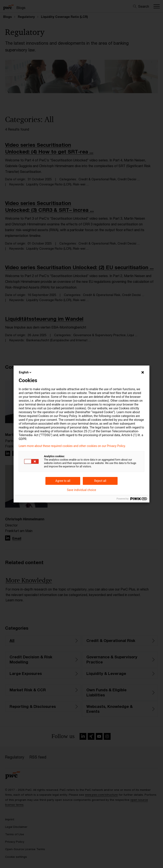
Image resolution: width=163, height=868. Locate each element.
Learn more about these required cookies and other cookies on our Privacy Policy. (72, 446)
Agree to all (63, 481)
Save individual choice (81, 490)
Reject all (100, 481)
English (25, 372)
